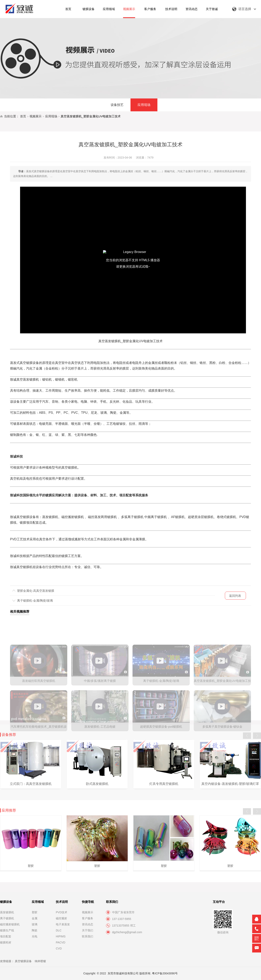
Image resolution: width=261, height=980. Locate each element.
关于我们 (88, 930)
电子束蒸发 (63, 924)
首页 (68, 9)
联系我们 (88, 936)
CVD (59, 948)
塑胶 (35, 912)
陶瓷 (35, 930)
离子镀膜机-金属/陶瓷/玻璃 (35, 601)
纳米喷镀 (40, 961)
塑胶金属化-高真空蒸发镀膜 (36, 591)
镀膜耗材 (6, 942)
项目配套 (6, 936)
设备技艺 (117, 105)
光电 (35, 936)
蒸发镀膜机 (7, 912)
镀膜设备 (89, 9)
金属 (35, 918)
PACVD (61, 942)
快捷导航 (88, 902)
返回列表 (235, 596)
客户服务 (150, 9)
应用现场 (144, 105)
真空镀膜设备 (23, 961)
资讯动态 (192, 9)
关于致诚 (212, 9)
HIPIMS (61, 936)
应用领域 (109, 9)
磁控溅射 (61, 918)
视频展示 (129, 9)
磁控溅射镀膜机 (10, 924)
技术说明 (171, 9)
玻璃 (35, 924)
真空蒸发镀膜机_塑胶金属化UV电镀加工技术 (91, 116)
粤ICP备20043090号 (165, 973)
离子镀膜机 (7, 918)
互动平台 (219, 902)
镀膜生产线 (7, 930)
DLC (59, 930)
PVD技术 (62, 912)
